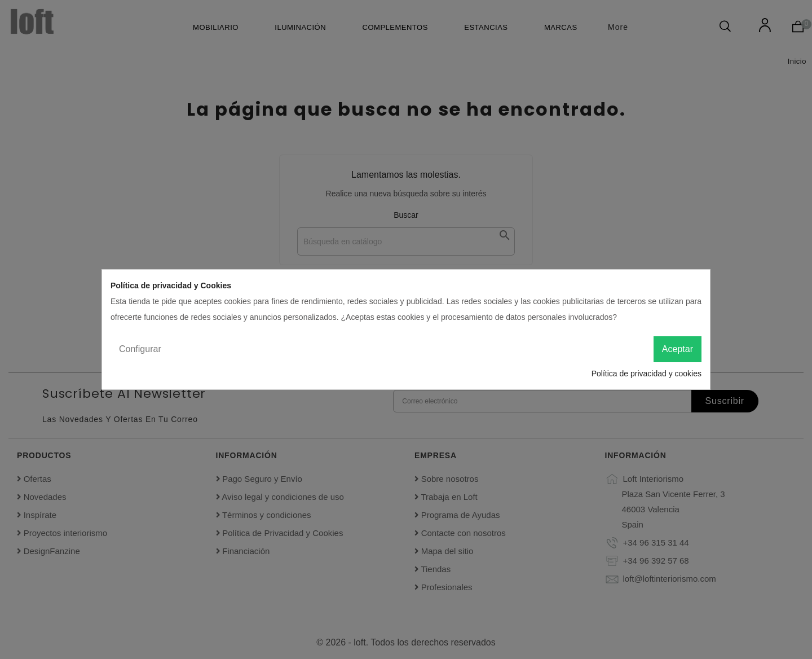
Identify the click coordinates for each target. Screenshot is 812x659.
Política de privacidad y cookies (646, 374)
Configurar (140, 349)
